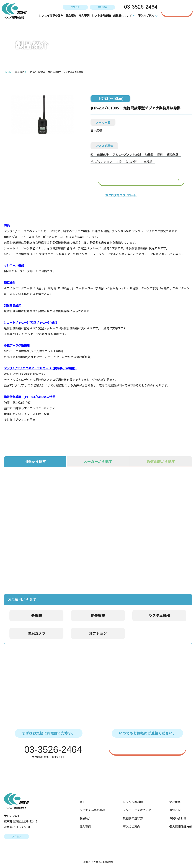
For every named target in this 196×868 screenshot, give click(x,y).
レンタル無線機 (101, 15)
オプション (98, 633)
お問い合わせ (180, 9)
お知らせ (75, 7)
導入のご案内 (131, 827)
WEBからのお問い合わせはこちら (149, 747)
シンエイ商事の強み (51, 15)
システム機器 (159, 615)
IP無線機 (98, 615)
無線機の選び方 (133, 819)
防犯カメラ (37, 633)
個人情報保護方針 (181, 827)
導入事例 (84, 15)
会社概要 (102, 7)
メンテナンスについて (137, 810)
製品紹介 (71, 15)
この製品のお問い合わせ (150, 180)
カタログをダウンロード (121, 195)
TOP (82, 802)
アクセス (16, 837)
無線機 (37, 615)
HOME (8, 72)
